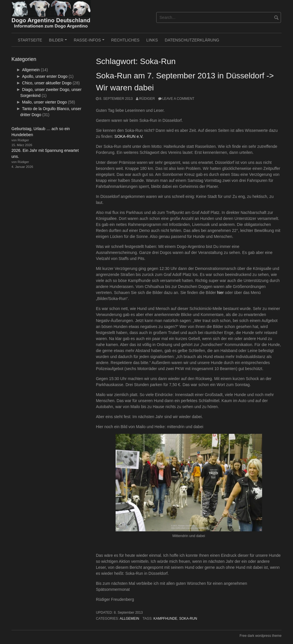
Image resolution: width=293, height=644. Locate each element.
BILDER (59, 42)
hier (220, 293)
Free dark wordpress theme (261, 636)
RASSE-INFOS (90, 42)
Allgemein (129, 619)
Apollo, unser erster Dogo (45, 76)
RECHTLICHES (125, 40)
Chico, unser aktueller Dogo (47, 83)
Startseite (30, 40)
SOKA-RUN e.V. (129, 136)
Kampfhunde (165, 619)
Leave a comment (178, 99)
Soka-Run (188, 619)
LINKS (152, 40)
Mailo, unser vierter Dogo (44, 102)
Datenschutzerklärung (192, 40)
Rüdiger (147, 99)
